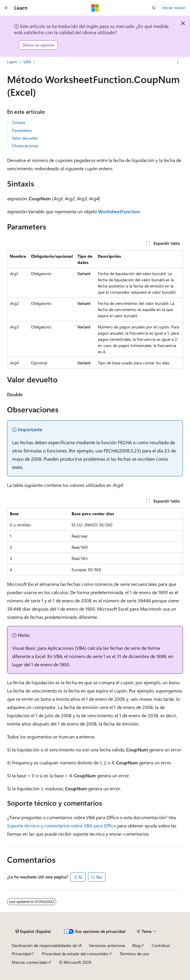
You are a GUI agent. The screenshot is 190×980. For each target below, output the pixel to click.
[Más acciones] (178, 62)
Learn (12, 62)
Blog (136, 945)
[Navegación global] (6, 8)
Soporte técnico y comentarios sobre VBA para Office (62, 826)
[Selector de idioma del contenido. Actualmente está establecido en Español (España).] (33, 931)
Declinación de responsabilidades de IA (47, 945)
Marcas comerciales (30, 962)
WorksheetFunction (119, 211)
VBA (27, 62)
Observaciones (25, 146)
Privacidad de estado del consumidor (75, 954)
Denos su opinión (38, 45)
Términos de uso (134, 954)
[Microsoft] (95, 8)
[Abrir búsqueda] (154, 8)
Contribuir (161, 945)
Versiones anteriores (107, 945)
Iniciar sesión (174, 8)
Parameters (22, 130)
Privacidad (21, 954)
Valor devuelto (25, 138)
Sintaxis (19, 122)
